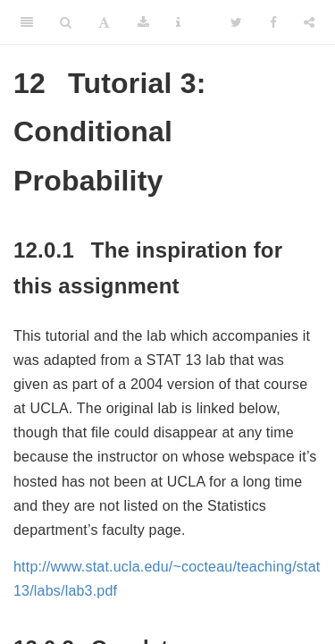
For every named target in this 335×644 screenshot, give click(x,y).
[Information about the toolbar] (178, 22)
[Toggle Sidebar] (27, 22)
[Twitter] (236, 22)
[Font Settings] (104, 22)
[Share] (309, 22)
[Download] (143, 22)
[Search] (66, 22)
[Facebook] (273, 22)
